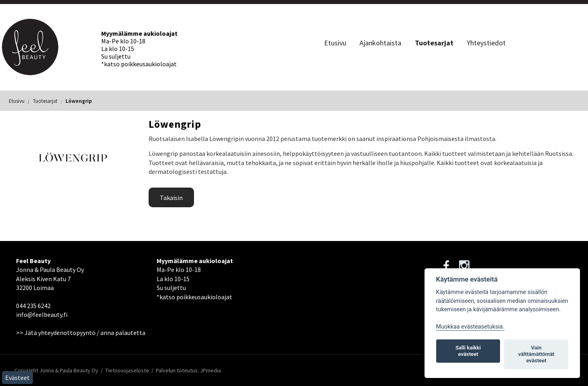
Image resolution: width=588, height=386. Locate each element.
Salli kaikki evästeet (468, 351)
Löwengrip (79, 101)
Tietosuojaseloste (127, 370)
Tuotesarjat (434, 43)
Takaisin (171, 198)
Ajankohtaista (380, 43)
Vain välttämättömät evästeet (536, 354)
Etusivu (335, 43)
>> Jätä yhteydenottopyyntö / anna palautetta (81, 333)
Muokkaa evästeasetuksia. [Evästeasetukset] (470, 327)
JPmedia (210, 370)
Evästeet (17, 378)
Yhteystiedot (486, 43)
